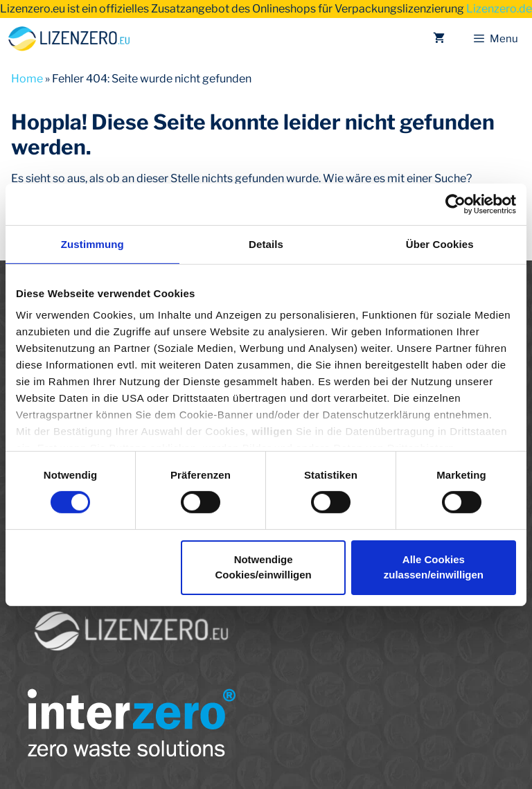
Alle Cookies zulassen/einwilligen (434, 567)
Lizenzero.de (499, 9)
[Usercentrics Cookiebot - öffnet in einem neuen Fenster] (455, 204)
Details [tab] (266, 243)
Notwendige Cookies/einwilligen (264, 567)
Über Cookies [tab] (440, 243)
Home (27, 79)
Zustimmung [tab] (92, 243)
